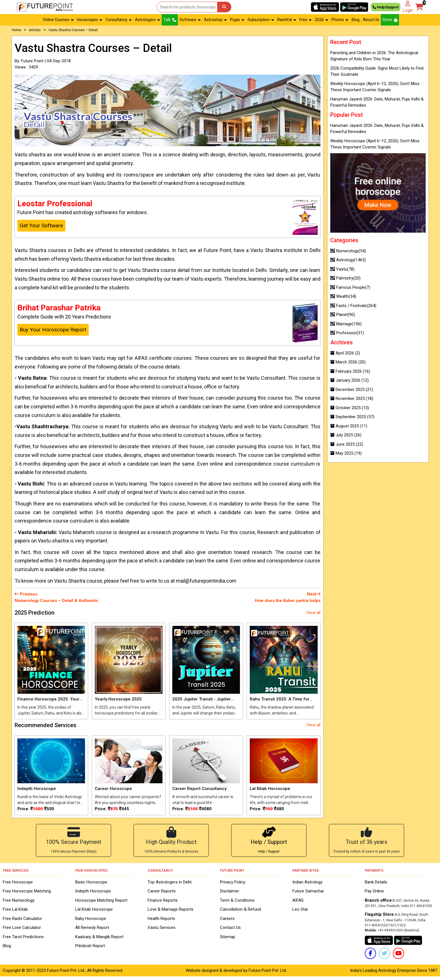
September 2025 (352, 417)
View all (313, 613)
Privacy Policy (233, 885)
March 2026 (348, 362)
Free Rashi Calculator (22, 922)
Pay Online (374, 895)
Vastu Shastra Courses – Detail (73, 30)
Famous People (350, 287)
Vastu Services (161, 931)
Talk (170, 20)
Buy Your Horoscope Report (53, 330)
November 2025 (352, 399)
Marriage (346, 324)
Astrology (348, 260)
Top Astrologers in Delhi (170, 885)
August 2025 (349, 426)
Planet (343, 315)
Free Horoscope (18, 885)
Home (16, 30)
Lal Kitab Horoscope (94, 913)
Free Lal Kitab (15, 913)
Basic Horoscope (91, 885)
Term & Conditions (237, 904)
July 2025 (346, 435)
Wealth (343, 296)
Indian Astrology (307, 885)
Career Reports (162, 895)
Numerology (348, 251)
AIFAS (298, 904)
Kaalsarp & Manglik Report (99, 940)
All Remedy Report (92, 931)
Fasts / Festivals (353, 306)
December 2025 (352, 390)
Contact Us (230, 931)
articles (35, 30)
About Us (371, 20)
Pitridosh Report (90, 949)
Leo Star (300, 913)
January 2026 (350, 380)
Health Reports (161, 922)
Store (390, 20)
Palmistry (345, 278)
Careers (227, 922)
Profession (347, 333)
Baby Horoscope (91, 922)
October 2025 (350, 408)
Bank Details (376, 885)
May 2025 (346, 453)
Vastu (342, 269)
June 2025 (347, 444)
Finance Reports (163, 904)
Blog (356, 20)
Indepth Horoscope (93, 895)
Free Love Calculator (22, 931)
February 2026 (350, 371)
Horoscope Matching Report (101, 904)
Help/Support (386, 7)
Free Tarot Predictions (23, 940)
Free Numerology (19, 904)
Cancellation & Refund (240, 913)
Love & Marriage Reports (170, 913)
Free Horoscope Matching (27, 895)
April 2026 (345, 353)
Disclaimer (230, 895)
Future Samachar (308, 895)
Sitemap (228, 940)
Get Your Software (41, 225)
